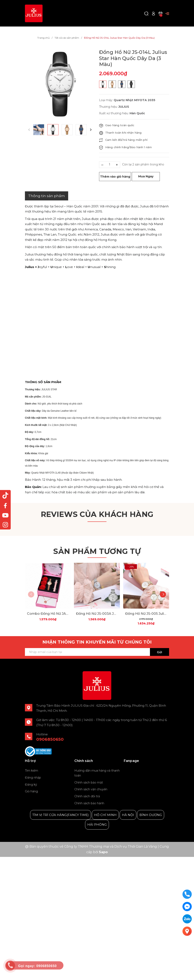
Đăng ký (31, 785)
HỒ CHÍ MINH (105, 815)
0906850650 (50, 739)
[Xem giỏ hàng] (160, 13)
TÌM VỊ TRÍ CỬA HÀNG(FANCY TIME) (61, 815)
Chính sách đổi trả (87, 796)
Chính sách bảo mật (89, 782)
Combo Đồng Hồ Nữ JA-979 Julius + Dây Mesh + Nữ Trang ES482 (48, 614)
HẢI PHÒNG (97, 825)
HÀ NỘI (128, 815)
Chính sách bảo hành (89, 803)
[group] (60, 84)
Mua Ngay (146, 176)
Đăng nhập (33, 778)
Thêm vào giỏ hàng (115, 177)
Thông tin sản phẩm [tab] (47, 196)
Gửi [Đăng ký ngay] (160, 652)
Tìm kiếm (32, 771)
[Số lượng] (110, 165)
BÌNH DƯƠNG (151, 815)
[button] (91, 130)
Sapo (103, 852)
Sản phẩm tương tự (97, 551)
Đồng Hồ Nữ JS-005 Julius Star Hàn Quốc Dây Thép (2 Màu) (146, 614)
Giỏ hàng (31, 791)
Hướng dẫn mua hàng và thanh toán (97, 773)
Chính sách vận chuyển (91, 789)
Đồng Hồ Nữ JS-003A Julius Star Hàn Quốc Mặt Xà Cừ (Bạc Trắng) (97, 614)
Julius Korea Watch (139, 771)
